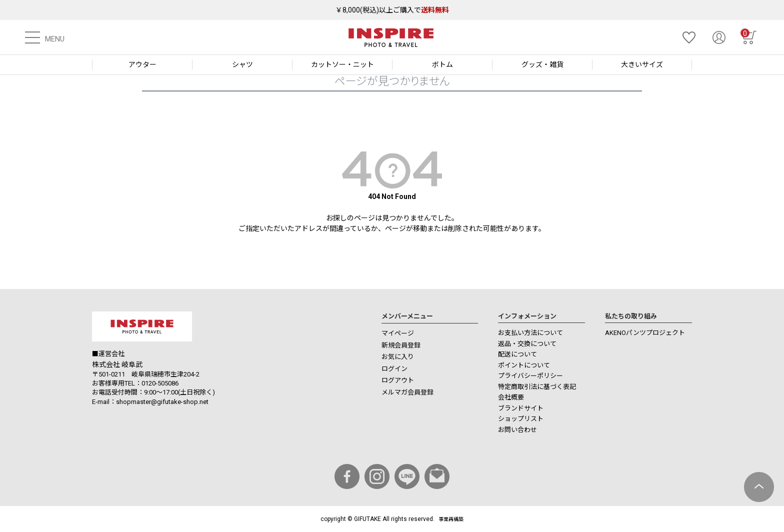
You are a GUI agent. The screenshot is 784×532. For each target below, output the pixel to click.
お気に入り (398, 357)
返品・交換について (527, 344)
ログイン (394, 369)
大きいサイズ (642, 64)
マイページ (398, 333)
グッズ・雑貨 (542, 64)
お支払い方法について (530, 333)
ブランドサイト (521, 408)
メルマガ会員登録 (407, 392)
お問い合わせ (517, 430)
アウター (142, 64)
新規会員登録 (401, 345)
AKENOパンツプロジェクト (645, 333)
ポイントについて (524, 365)
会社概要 (511, 397)
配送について (517, 354)
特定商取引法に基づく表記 (537, 387)
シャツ (242, 64)
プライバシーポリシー (530, 376)
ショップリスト (521, 419)
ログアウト (398, 380)
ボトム (442, 64)
